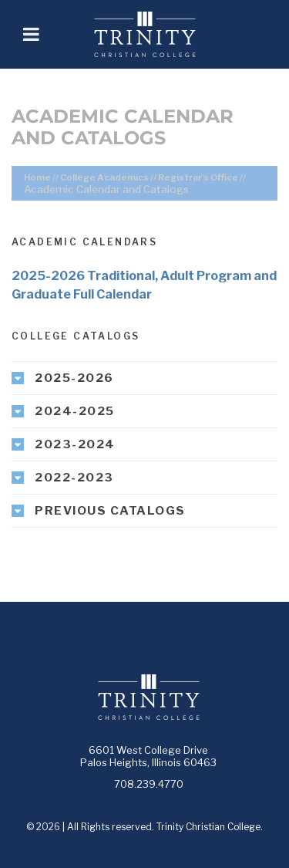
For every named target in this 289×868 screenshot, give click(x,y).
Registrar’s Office (198, 177)
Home (37, 177)
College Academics (104, 177)
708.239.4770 (149, 784)
